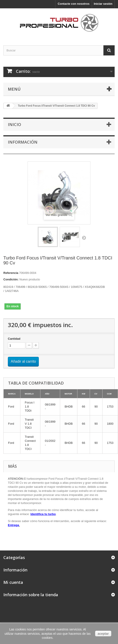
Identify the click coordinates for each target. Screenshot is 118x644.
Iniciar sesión (103, 4)
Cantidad (14, 339)
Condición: (11, 279)
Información (23, 142)
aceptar (103, 634)
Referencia (11, 273)
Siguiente (84, 238)
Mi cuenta (13, 582)
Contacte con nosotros (74, 4)
